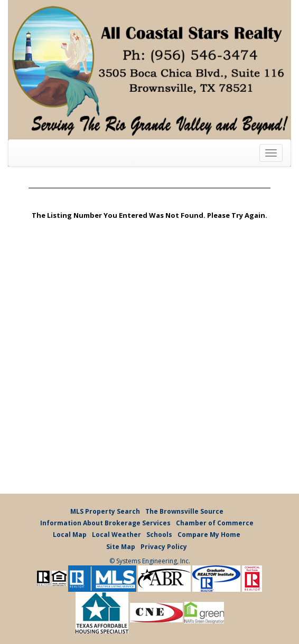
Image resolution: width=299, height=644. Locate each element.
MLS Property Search (105, 511)
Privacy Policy (164, 547)
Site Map (121, 547)
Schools (159, 535)
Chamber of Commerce (215, 523)
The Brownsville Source (184, 511)
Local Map (70, 535)
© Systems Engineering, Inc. (150, 561)
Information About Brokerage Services (105, 523)
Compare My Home (209, 535)
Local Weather (116, 535)
